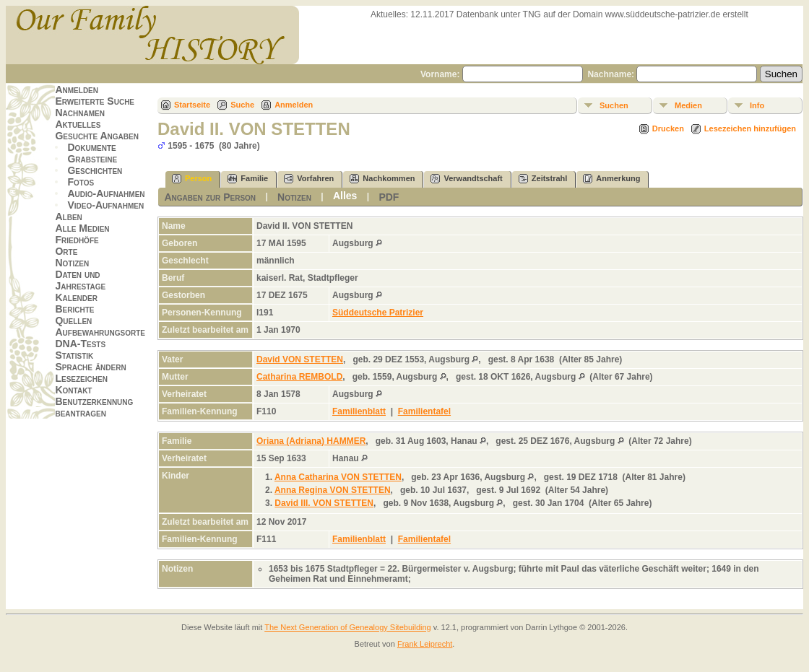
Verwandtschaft (466, 179)
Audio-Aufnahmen (106, 193)
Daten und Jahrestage (80, 280)
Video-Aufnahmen (105, 205)
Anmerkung (611, 179)
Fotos (81, 182)
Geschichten (95, 170)
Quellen (73, 320)
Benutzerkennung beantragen (94, 407)
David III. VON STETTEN (324, 503)
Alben (68, 217)
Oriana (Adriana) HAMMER (311, 441)
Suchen (614, 105)
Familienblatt (359, 411)
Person (192, 179)
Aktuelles (78, 124)
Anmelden (77, 90)
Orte (66, 251)
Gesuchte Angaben (97, 136)
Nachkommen (382, 179)
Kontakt (73, 390)
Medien (688, 105)
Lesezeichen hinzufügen (750, 128)
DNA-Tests (80, 344)
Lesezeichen (81, 378)
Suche (242, 105)
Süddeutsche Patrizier (378, 313)
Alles (345, 196)
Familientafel (424, 411)
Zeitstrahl (543, 179)
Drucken (668, 128)
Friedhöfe (77, 240)
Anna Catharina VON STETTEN (338, 477)
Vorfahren (309, 179)
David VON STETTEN (300, 359)
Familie (248, 179)
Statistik (74, 355)
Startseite (192, 105)
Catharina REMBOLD (299, 377)
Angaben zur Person (210, 197)
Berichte (74, 309)
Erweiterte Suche (95, 101)
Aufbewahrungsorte (100, 332)
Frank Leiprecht (425, 644)
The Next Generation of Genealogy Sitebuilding (348, 627)
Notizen (72, 263)
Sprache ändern (90, 367)
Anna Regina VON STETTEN (333, 490)
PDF (389, 197)
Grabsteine (92, 159)
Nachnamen (79, 113)
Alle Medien (82, 228)
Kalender (76, 297)
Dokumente (91, 147)
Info (757, 105)
